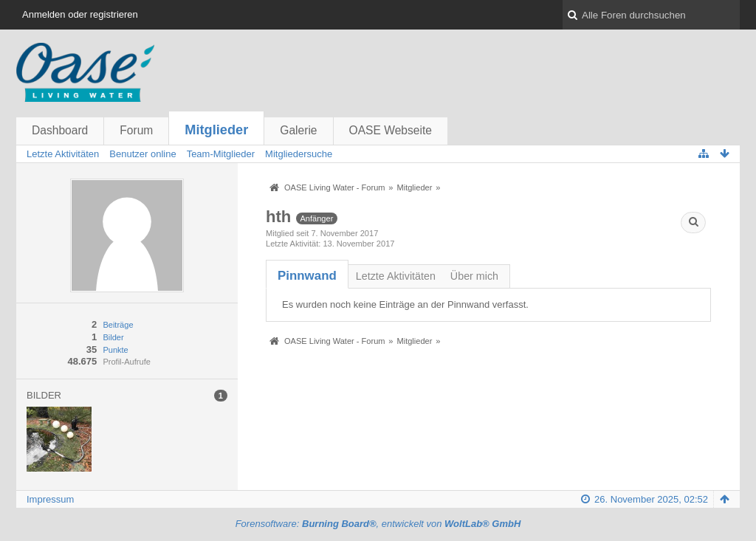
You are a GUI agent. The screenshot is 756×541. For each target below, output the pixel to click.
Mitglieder (216, 130)
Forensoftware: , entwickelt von (378, 524)
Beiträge (118, 325)
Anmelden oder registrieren (80, 14)
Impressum (50, 499)
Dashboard (60, 130)
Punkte (115, 350)
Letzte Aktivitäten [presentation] (396, 276)
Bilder (113, 337)
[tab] (307, 276)
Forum (136, 130)
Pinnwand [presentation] (307, 276)
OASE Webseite (391, 130)
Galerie (298, 130)
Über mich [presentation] (474, 276)
